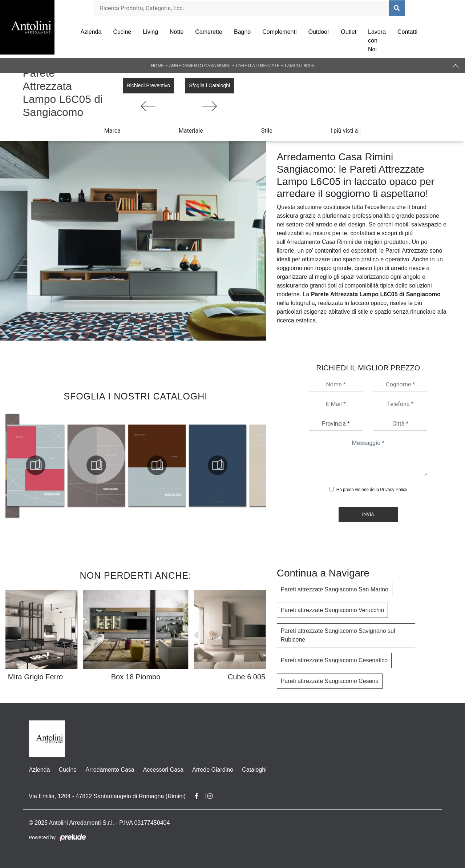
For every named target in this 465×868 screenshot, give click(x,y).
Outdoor (319, 32)
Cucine (122, 32)
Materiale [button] (191, 131)
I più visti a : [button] (346, 131)
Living (150, 32)
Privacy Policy (394, 490)
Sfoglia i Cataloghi (209, 85)
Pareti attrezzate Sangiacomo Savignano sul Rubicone (338, 635)
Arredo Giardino (212, 770)
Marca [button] (112, 131)
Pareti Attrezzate (258, 66)
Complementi (279, 32)
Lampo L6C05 (300, 66)
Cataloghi (254, 770)
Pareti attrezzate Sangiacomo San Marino (335, 589)
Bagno (242, 32)
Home (157, 66)
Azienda (91, 32)
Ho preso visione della (372, 490)
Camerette (209, 32)
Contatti (407, 32)
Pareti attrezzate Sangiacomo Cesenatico (334, 660)
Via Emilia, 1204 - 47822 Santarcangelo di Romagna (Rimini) (107, 796)
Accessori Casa (163, 770)
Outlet (349, 32)
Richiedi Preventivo (149, 85)
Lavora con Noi (377, 41)
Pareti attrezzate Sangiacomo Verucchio (333, 610)
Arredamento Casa (110, 770)
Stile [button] (267, 131)
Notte (177, 32)
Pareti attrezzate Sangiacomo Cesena (330, 681)
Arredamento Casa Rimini (200, 66)
